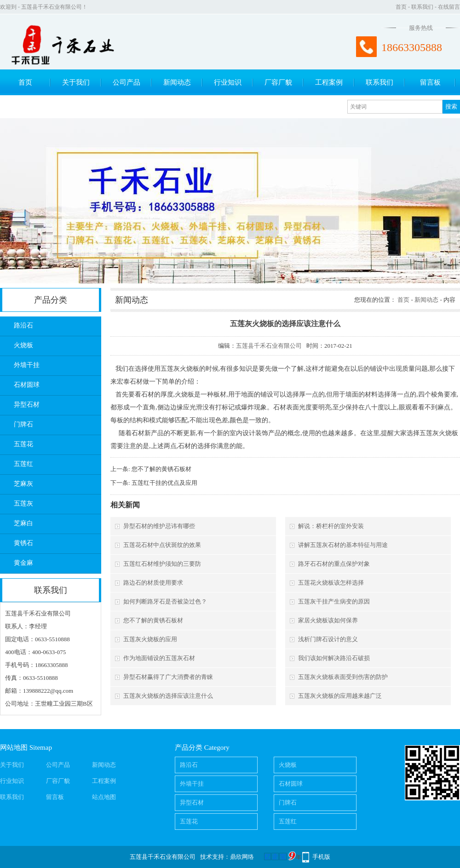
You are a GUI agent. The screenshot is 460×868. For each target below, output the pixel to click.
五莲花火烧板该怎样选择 (331, 583)
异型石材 (27, 405)
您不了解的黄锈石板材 (161, 469)
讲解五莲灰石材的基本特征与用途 (343, 545)
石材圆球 (27, 385)
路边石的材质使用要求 (153, 583)
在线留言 (449, 7)
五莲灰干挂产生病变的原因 (334, 601)
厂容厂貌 (278, 82)
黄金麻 (23, 563)
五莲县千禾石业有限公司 (269, 346)
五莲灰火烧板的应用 (150, 639)
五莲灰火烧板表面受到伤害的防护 (343, 677)
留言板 (430, 82)
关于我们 (76, 82)
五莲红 (23, 464)
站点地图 (104, 797)
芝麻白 (23, 523)
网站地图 (14, 747)
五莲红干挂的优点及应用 (164, 483)
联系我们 (422, 7)
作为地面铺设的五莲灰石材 (159, 658)
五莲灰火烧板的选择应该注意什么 (168, 696)
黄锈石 (23, 543)
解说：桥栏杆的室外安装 (331, 526)
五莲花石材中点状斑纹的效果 (162, 545)
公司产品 (126, 82)
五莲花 (23, 444)
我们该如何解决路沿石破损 (334, 658)
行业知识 (228, 82)
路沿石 (23, 325)
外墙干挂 (27, 365)
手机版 (321, 857)
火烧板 (23, 345)
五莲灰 (23, 503)
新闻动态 (177, 82)
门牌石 (23, 424)
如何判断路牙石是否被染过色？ (165, 601)
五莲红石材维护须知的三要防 (162, 564)
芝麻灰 (23, 484)
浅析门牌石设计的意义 (328, 639)
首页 (401, 7)
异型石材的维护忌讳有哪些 (159, 526)
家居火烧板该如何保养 (328, 620)
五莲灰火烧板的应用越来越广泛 (340, 696)
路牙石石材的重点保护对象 (334, 564)
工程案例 (329, 82)
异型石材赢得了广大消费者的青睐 (168, 677)
